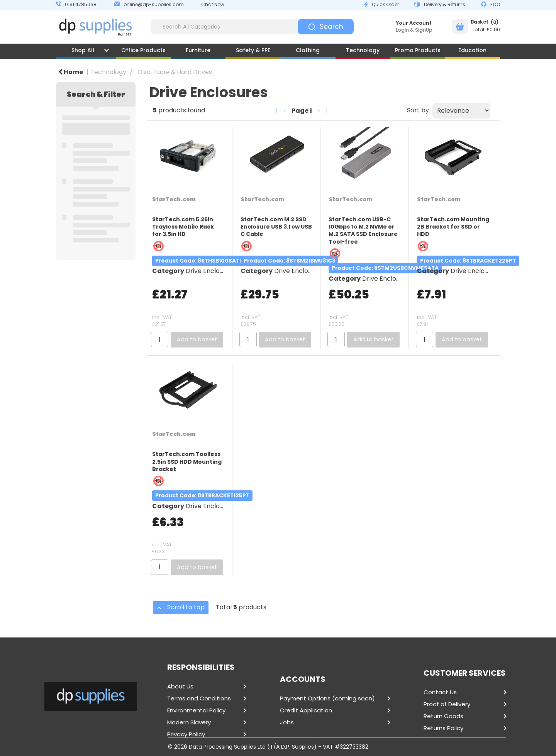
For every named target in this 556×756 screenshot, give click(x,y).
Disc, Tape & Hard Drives (175, 72)
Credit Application (306, 710)
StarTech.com (174, 199)
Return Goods (443, 716)
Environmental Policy (196, 710)
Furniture (198, 50)
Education (472, 50)
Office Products (143, 50)
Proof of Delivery (447, 704)
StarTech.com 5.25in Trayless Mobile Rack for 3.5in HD (183, 227)
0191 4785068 (81, 4)
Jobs (287, 722)
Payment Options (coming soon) (327, 698)
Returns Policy (443, 728)
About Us (180, 687)
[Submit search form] (326, 27)
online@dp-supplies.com (154, 4)
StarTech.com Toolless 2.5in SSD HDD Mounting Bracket (187, 461)
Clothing (308, 50)
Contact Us (440, 692)
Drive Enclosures (211, 271)
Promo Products (418, 50)
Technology (363, 50)
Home (71, 72)
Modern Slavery (189, 722)
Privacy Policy (186, 734)
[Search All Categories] (252, 27)
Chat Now (213, 4)
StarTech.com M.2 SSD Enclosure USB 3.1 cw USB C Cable (276, 227)
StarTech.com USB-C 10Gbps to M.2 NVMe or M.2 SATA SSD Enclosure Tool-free (363, 231)
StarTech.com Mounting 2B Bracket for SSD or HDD (453, 227)
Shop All (83, 50)
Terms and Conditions (199, 698)
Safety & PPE (253, 50)
